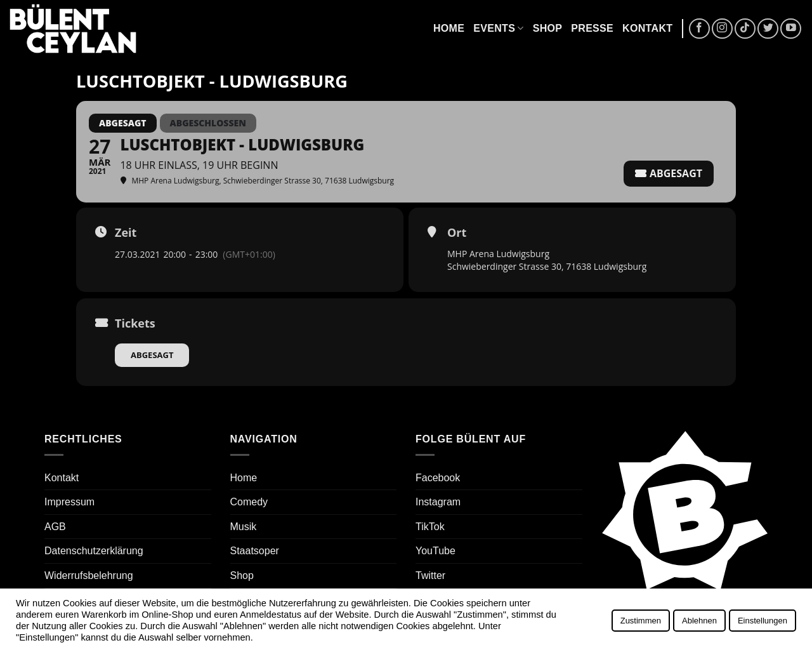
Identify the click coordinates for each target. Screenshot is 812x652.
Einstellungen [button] (763, 621)
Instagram (438, 502)
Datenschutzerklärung (94, 551)
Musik (244, 527)
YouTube (435, 551)
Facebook (438, 478)
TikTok (430, 527)
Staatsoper (255, 551)
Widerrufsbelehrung (89, 575)
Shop (548, 28)
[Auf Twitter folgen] (768, 29)
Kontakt (647, 28)
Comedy (249, 502)
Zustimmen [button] (641, 621)
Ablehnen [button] (699, 621)
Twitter (430, 575)
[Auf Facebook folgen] (699, 29)
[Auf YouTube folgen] (791, 29)
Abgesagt (152, 355)
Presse (592, 28)
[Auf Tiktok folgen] (745, 29)
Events (498, 28)
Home (449, 28)
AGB (55, 527)
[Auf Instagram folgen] (722, 29)
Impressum (69, 502)
